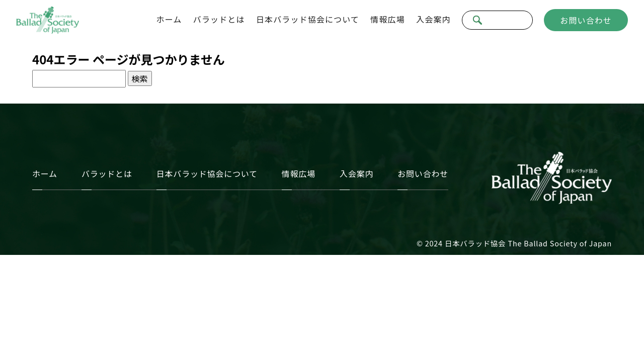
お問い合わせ (586, 20)
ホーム (169, 19)
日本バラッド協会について (308, 19)
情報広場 (387, 19)
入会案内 (433, 19)
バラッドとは (219, 19)
